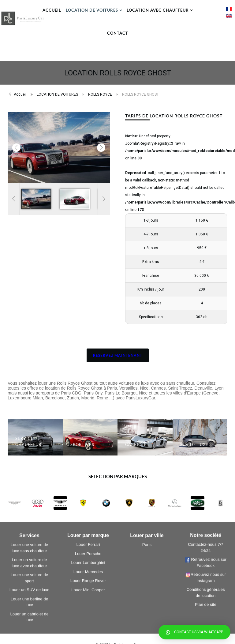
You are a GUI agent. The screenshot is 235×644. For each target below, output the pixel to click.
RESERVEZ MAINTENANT (118, 355)
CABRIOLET (137, 445)
